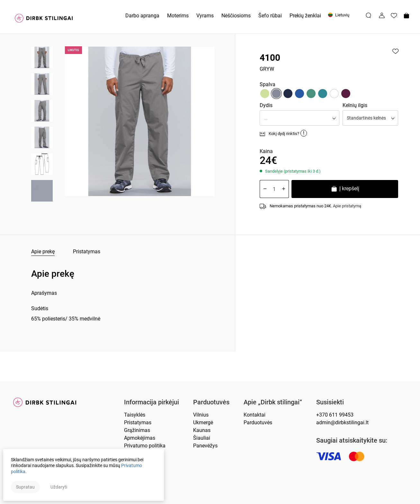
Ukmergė (203, 423)
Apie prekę (43, 252)
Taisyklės (135, 415)
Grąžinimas (137, 430)
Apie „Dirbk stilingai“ (273, 402)
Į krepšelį (345, 189)
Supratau (25, 487)
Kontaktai (255, 415)
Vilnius (201, 415)
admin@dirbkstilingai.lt (342, 423)
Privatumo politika (145, 446)
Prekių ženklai (305, 16)
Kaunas (202, 430)
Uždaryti (59, 487)
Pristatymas (87, 252)
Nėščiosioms (236, 16)
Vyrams (205, 16)
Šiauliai (202, 438)
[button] (299, 118)
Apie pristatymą (347, 206)
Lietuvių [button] (339, 15)
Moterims (178, 16)
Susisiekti (330, 402)
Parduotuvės (211, 402)
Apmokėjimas (140, 438)
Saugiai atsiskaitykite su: (352, 441)
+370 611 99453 (335, 415)
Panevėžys (205, 446)
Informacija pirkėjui (152, 402)
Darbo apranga (142, 16)
